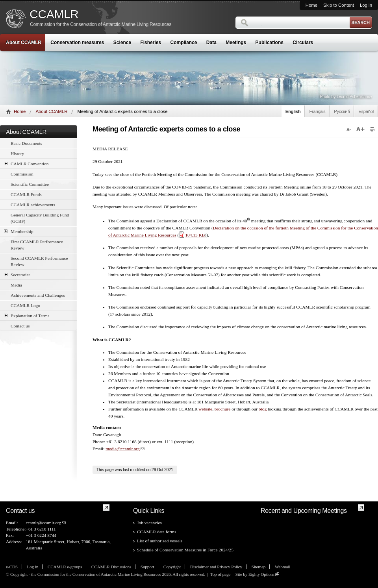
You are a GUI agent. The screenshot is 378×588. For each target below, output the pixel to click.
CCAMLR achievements (33, 205)
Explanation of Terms (27, 315)
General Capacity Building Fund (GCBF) (40, 218)
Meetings (236, 43)
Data (211, 43)
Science (122, 43)
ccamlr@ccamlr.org (43, 523)
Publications (270, 43)
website (205, 409)
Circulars (303, 43)
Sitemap (259, 567)
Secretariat (17, 275)
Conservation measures (77, 43)
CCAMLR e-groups (65, 567)
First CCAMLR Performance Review (37, 245)
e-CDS (12, 567)
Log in (366, 5)
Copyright (172, 567)
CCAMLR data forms (157, 532)
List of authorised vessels (160, 541)
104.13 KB (192, 235)
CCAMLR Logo (25, 305)
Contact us (20, 326)
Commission (22, 174)
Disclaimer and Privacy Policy (216, 567)
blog (263, 409)
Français (317, 111)
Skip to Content (339, 5)
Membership (19, 231)
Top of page (220, 574)
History (17, 153)
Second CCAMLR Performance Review (39, 261)
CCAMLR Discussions (111, 567)
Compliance (184, 43)
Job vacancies (149, 523)
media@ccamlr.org (123, 449)
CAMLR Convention (26, 164)
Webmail (283, 567)
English (293, 111)
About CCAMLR (24, 43)
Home (311, 5)
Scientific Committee (30, 184)
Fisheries (151, 43)
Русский (342, 111)
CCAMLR (54, 14)
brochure (222, 409)
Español (366, 111)
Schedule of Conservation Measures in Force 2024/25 (185, 550)
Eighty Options (261, 574)
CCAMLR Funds (26, 194)
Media (16, 285)
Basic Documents (26, 143)
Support (147, 567)
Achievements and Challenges (38, 295)
